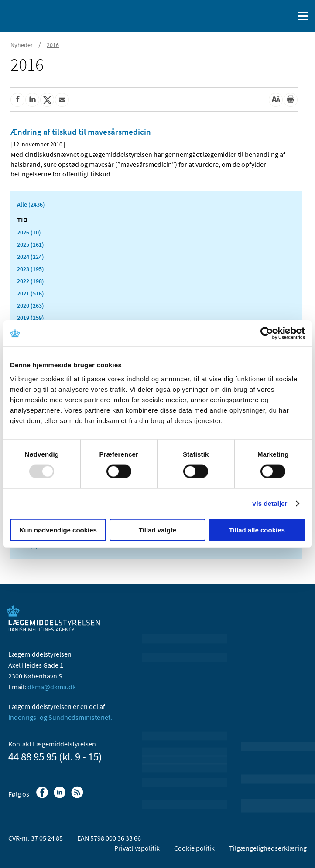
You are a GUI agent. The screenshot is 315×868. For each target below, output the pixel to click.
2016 (53, 45)
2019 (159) (31, 318)
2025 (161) (31, 244)
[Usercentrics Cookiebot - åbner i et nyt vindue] (267, 333)
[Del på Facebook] (17, 100)
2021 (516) (31, 293)
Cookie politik (194, 848)
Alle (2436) (31, 204)
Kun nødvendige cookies (58, 530)
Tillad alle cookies (257, 530)
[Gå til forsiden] (44, 15)
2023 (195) (31, 269)
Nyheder (22, 45)
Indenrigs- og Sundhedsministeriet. (60, 717)
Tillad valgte (157, 530)
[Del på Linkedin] (32, 100)
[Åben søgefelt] (285, 16)
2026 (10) (29, 232)
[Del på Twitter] (47, 100)
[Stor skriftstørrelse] (276, 100)
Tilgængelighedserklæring (268, 848)
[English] (265, 16)
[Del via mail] (62, 100)
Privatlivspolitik (137, 848)
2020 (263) (31, 305)
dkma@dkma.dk (52, 687)
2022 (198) (31, 281)
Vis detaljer (270, 504)
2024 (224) (31, 257)
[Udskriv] (291, 100)
